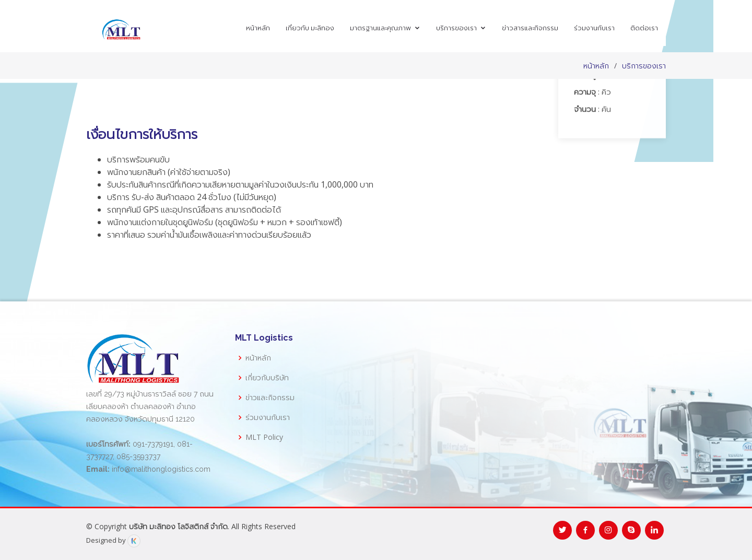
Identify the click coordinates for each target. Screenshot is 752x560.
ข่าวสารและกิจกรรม (530, 28)
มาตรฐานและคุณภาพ (380, 28)
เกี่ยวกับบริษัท (267, 378)
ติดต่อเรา (644, 28)
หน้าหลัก (258, 28)
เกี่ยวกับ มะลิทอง (310, 28)
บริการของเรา (456, 28)
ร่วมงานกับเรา (594, 28)
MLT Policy (264, 437)
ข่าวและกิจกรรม (270, 398)
